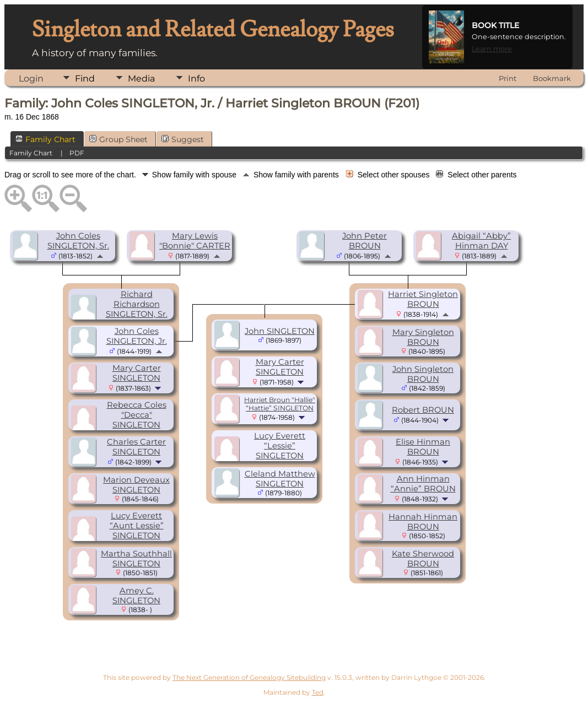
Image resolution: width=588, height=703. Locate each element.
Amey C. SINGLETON (136, 596)
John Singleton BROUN (423, 374)
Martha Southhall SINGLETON (136, 559)
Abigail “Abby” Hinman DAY (481, 241)
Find (85, 79)
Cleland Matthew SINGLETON (280, 479)
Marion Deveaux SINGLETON (136, 485)
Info (196, 79)
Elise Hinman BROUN (423, 447)
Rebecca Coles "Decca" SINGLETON (137, 415)
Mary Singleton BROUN (423, 337)
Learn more (492, 49)
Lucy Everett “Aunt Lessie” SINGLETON (137, 526)
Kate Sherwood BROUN (423, 559)
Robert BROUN (423, 410)
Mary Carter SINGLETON (137, 373)
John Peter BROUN (365, 241)
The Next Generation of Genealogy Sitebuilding (249, 677)
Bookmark (552, 78)
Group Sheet (118, 139)
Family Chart (45, 139)
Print (508, 78)
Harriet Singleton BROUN (423, 299)
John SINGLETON (280, 331)
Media (141, 79)
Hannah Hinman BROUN (423, 522)
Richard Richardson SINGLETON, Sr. (137, 304)
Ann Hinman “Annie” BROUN (423, 484)
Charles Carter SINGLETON (136, 447)
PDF (77, 153)
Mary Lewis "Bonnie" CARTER (195, 241)
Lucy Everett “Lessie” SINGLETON (280, 446)
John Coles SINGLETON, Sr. (78, 241)
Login (31, 79)
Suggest (183, 139)
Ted (318, 692)
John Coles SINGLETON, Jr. (137, 336)
